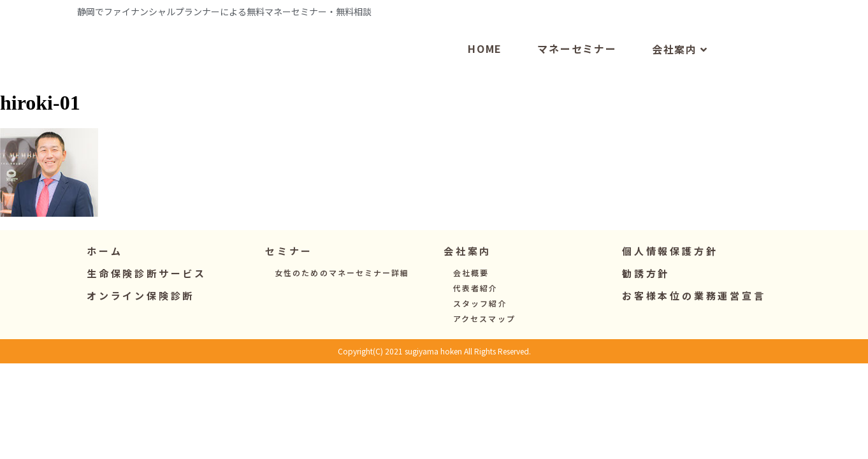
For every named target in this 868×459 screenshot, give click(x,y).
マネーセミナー (577, 75)
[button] (289, 278)
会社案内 (680, 76)
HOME (485, 75)
